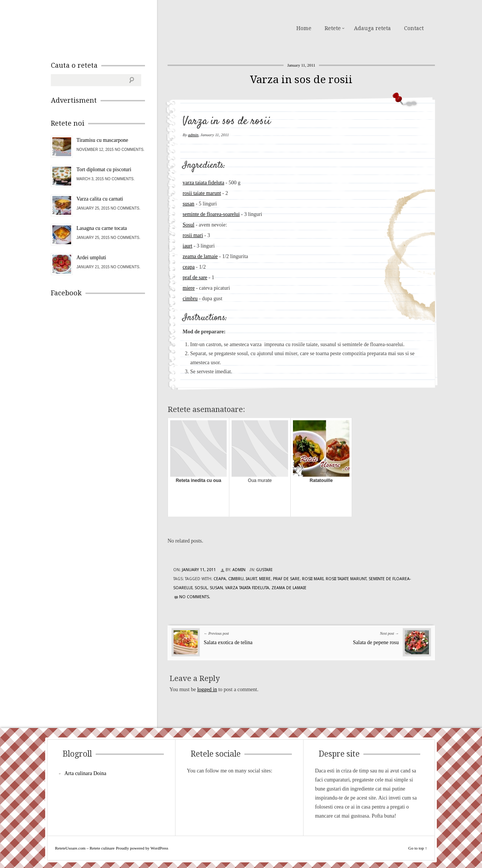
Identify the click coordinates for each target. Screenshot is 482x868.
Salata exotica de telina (228, 642)
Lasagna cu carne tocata (102, 228)
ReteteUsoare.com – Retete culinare (105, 27)
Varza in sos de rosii (301, 80)
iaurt (188, 246)
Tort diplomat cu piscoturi (104, 169)
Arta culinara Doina (85, 773)
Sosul (188, 225)
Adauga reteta (372, 28)
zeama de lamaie (200, 256)
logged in (207, 689)
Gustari (264, 570)
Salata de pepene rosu (376, 642)
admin (193, 135)
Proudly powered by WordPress (142, 848)
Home (304, 28)
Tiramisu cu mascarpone (102, 140)
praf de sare (195, 277)
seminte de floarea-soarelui (211, 214)
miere (189, 288)
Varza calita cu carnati (100, 199)
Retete (333, 28)
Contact (414, 28)
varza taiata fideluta (203, 183)
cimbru (190, 299)
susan (188, 204)
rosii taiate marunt (202, 193)
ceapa (189, 267)
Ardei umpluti (91, 258)
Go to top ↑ (418, 848)
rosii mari (193, 235)
